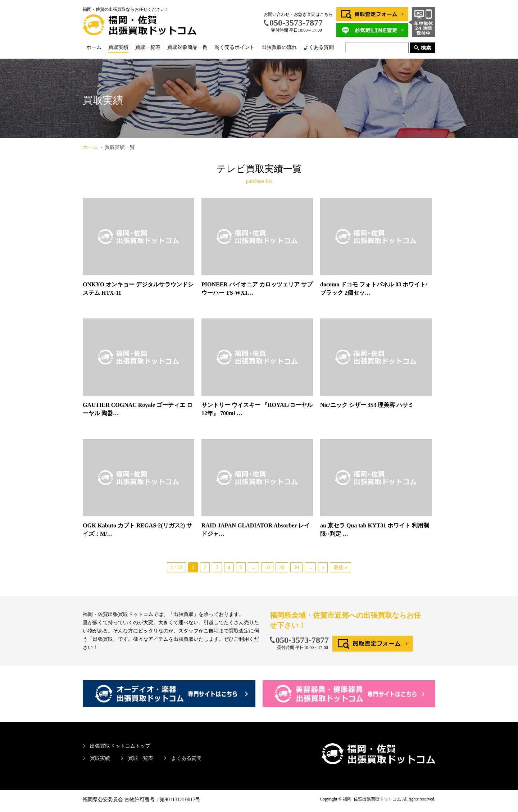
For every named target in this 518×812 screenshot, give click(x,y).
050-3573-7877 (302, 640)
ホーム (94, 47)
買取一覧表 (148, 47)
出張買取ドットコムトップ (120, 746)
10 (267, 567)
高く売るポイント (235, 47)
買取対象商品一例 (187, 47)
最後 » (340, 567)
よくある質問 (319, 47)
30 (296, 567)
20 (282, 567)
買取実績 (118, 47)
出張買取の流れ (279, 47)
